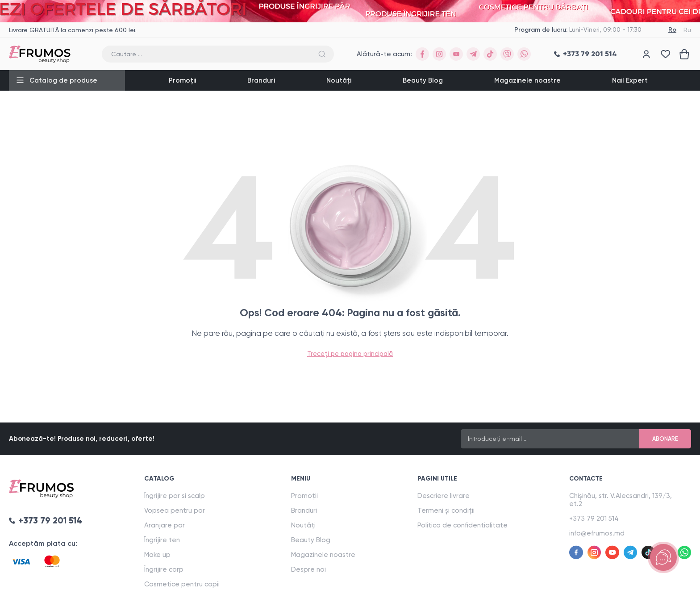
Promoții (182, 80)
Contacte (591, 479)
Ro (672, 30)
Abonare (664, 438)
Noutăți (339, 80)
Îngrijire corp (165, 569)
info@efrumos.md (601, 533)
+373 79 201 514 (598, 519)
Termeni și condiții (449, 510)
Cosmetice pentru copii (183, 584)
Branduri (261, 80)
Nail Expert (630, 80)
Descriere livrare (447, 496)
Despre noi (311, 569)
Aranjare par (166, 525)
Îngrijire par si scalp (176, 496)
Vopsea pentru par (176, 510)
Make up (159, 555)
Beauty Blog (423, 80)
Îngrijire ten (163, 540)
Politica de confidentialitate (466, 525)
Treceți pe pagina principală (350, 353)
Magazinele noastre (527, 80)
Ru (687, 30)
